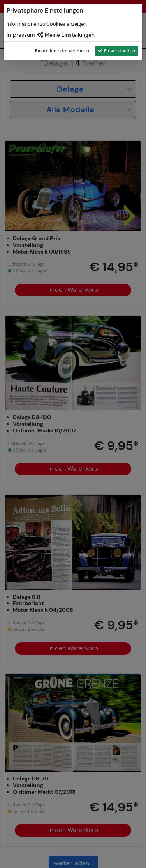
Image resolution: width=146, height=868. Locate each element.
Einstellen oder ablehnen (62, 51)
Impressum (21, 35)
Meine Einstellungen (66, 35)
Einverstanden (116, 51)
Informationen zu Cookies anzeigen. (47, 24)
